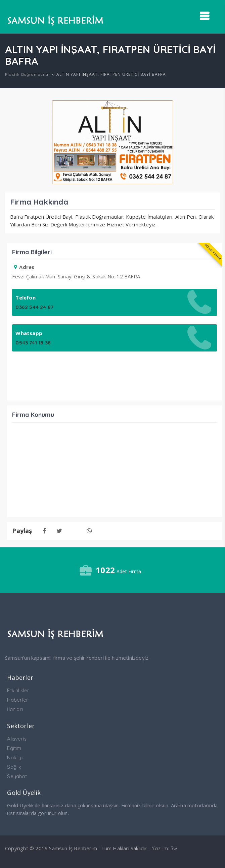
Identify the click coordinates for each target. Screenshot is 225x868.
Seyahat (17, 776)
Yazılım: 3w (164, 848)
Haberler (18, 700)
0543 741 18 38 (33, 343)
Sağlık (14, 767)
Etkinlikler (18, 690)
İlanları (15, 709)
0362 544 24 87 (34, 307)
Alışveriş (17, 739)
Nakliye (16, 757)
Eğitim (14, 748)
